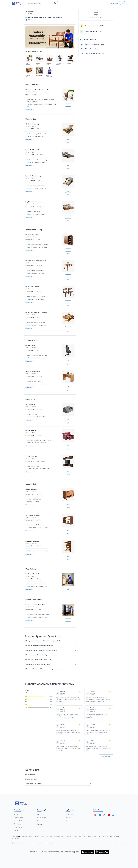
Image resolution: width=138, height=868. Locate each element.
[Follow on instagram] (95, 815)
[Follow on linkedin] (113, 815)
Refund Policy (19, 827)
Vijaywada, (116, 836)
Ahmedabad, (57, 836)
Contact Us (41, 815)
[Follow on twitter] (104, 815)
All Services (69, 815)
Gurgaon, (75, 836)
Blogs (67, 821)
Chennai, (31, 836)
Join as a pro (114, 3)
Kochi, (84, 836)
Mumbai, (43, 836)
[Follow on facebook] (100, 815)
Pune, (48, 836)
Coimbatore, (69, 836)
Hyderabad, (37, 836)
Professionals (19, 818)
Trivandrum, (110, 836)
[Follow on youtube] (109, 815)
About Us (17, 815)
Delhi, (51, 836)
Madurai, (95, 836)
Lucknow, (89, 836)
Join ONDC (69, 818)
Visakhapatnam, (16, 838)
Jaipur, (80, 836)
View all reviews (106, 757)
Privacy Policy (19, 824)
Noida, (104, 836)
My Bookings (42, 818)
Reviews (40, 821)
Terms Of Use (19, 821)
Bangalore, (25, 836)
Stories (40, 824)
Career (16, 830)
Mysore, (100, 836)
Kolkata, (63, 836)
